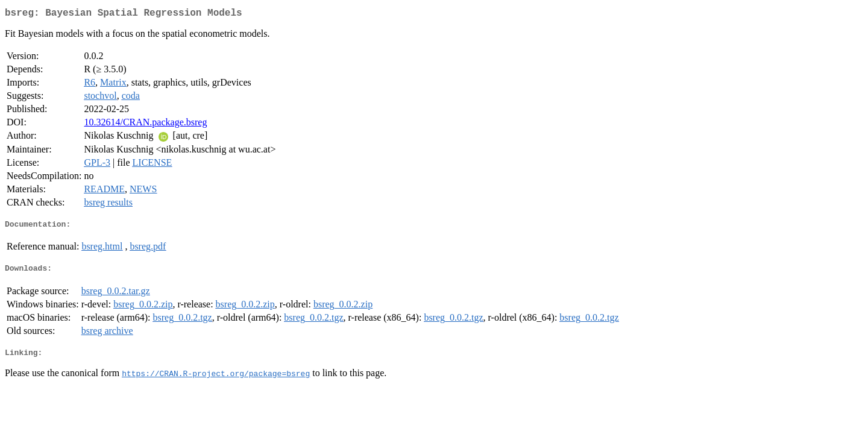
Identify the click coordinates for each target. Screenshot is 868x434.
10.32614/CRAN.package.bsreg (145, 124)
